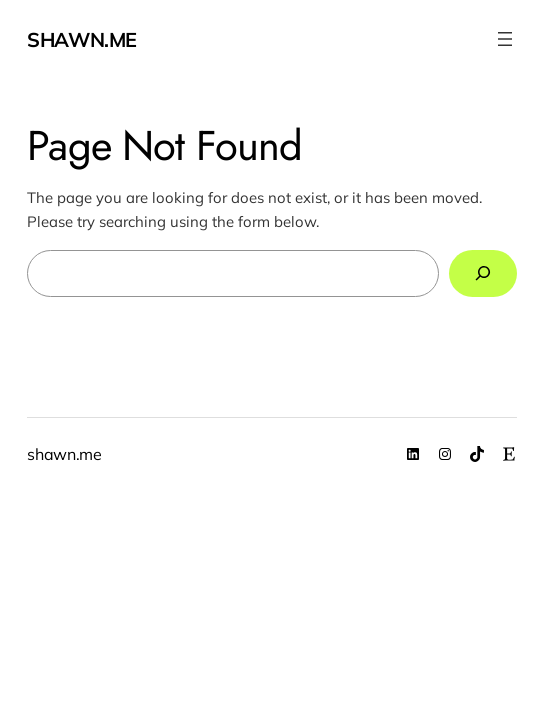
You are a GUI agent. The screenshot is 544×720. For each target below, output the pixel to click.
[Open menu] (505, 39)
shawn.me (82, 39)
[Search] (483, 274)
